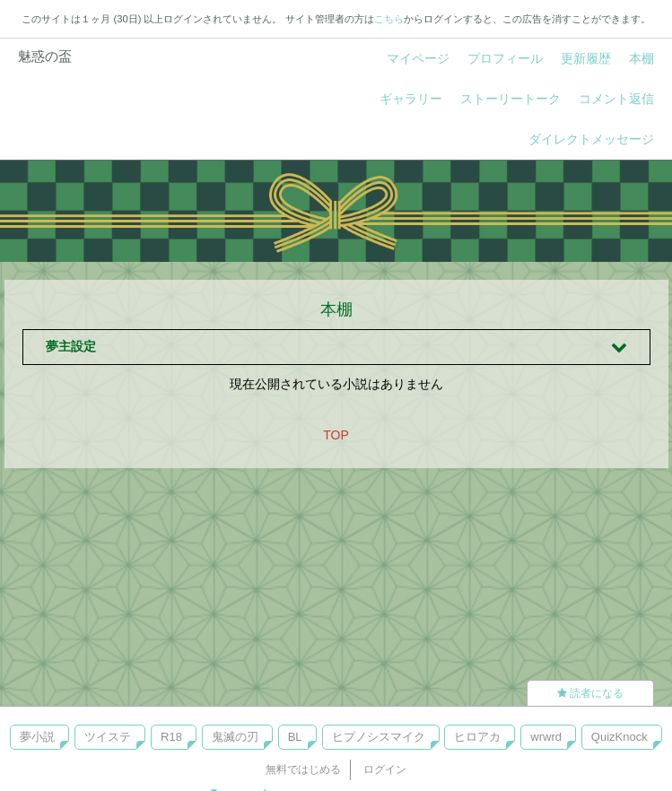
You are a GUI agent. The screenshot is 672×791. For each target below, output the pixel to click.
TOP (336, 435)
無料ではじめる (303, 769)
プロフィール (505, 58)
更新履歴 (586, 58)
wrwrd (546, 737)
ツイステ (108, 737)
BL (295, 737)
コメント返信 (616, 99)
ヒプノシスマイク (379, 737)
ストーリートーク (511, 99)
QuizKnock (620, 737)
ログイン (385, 769)
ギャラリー (411, 99)
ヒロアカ (477, 737)
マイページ (418, 58)
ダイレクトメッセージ (591, 139)
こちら (389, 19)
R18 (171, 737)
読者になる (590, 693)
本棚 (641, 58)
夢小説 (37, 737)
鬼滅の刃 (235, 737)
